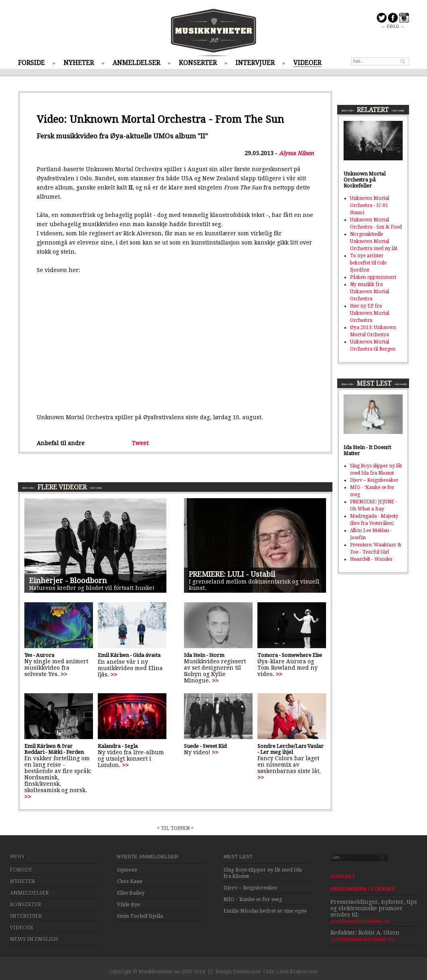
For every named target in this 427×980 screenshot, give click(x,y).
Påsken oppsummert (373, 277)
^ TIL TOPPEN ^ (175, 828)
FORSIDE (31, 63)
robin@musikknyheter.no (363, 939)
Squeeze (127, 870)
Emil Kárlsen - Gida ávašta (129, 655)
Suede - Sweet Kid (205, 746)
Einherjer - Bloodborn (68, 581)
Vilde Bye (128, 904)
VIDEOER (307, 63)
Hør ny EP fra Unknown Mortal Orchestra (370, 313)
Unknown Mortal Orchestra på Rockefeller (365, 180)
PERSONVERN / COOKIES (363, 889)
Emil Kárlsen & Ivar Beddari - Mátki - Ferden (54, 749)
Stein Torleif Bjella (140, 916)
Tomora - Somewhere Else (290, 655)
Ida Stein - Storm (204, 655)
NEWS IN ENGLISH (34, 939)
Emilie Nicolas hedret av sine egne (265, 911)
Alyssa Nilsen (296, 153)
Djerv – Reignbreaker (374, 480)
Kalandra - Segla (118, 746)
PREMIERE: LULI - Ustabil (232, 574)
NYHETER (79, 63)
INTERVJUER (255, 63)
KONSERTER (198, 63)
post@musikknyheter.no (361, 921)
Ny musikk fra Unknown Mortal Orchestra (370, 292)
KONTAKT (343, 876)
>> (64, 674)
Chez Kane (130, 881)
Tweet (140, 443)
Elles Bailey (131, 893)
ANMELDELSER (136, 63)
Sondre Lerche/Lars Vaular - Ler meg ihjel (291, 749)
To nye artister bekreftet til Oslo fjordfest (368, 263)
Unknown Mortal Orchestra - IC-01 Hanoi (370, 205)
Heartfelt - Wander (371, 559)
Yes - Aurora (39, 655)
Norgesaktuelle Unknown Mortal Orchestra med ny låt (374, 241)
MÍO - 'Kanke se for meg (253, 899)
